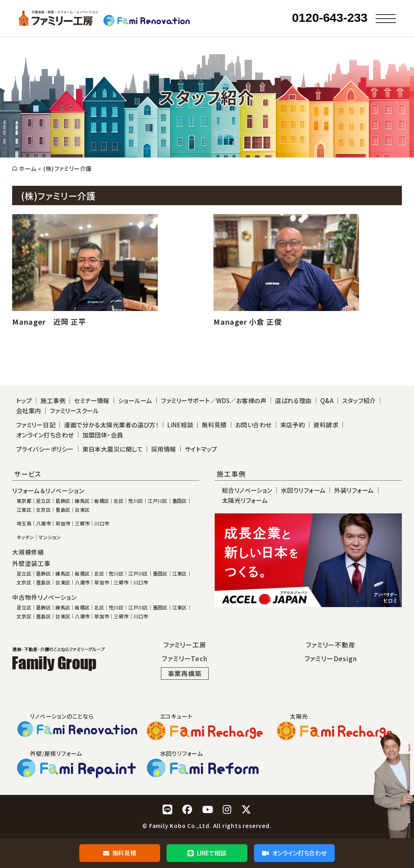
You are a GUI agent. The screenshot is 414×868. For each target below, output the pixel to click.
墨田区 (180, 501)
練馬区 (82, 501)
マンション (50, 537)
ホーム (27, 168)
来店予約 (293, 425)
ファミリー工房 (185, 645)
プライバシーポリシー (45, 449)
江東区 (24, 510)
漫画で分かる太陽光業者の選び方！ (111, 425)
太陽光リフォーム (245, 500)
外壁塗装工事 (31, 563)
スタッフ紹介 (359, 400)
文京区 (43, 510)
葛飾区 (63, 501)
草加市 (63, 523)
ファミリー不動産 (330, 645)
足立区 (43, 501)
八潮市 (43, 523)
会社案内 (29, 411)
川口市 (102, 523)
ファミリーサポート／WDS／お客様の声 (214, 400)
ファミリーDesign (331, 658)
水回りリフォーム (303, 490)
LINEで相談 (207, 853)
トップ (24, 400)
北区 (119, 501)
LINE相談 (180, 425)
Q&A (327, 400)
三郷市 (82, 523)
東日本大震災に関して (113, 449)
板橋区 (102, 501)
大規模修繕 (28, 552)
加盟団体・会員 (103, 435)
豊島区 (63, 510)
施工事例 (53, 400)
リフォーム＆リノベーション (48, 491)
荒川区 (136, 501)
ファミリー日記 (36, 425)
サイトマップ (201, 449)
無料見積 (119, 853)
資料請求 (326, 425)
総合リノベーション (247, 490)
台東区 (82, 510)
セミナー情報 (92, 400)
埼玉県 (24, 523)
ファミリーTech (184, 658)
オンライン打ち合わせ (294, 853)
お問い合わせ (253, 425)
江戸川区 (157, 501)
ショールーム (135, 400)
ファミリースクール (74, 411)
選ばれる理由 (293, 400)
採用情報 (164, 449)
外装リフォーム (354, 490)
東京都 (24, 501)
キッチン (25, 537)
